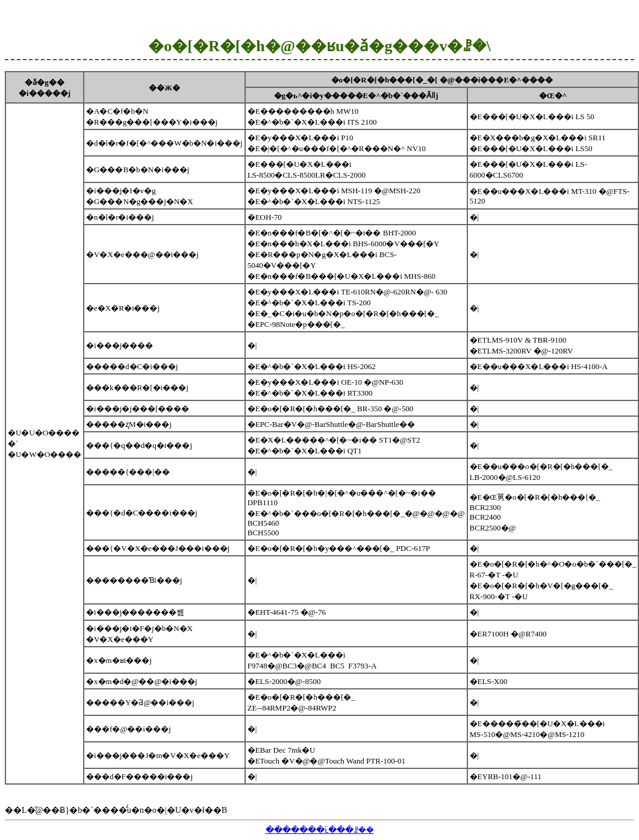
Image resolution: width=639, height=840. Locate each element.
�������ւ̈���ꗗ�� (320, 830)
